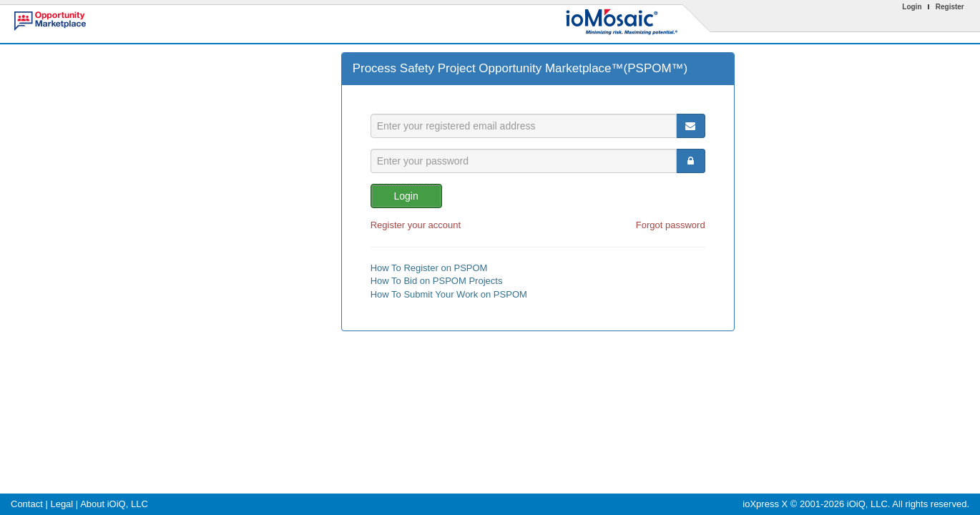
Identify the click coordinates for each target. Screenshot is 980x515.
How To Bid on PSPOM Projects (437, 281)
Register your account (416, 225)
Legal (62, 504)
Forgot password (671, 225)
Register (950, 7)
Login (912, 7)
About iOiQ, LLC (114, 504)
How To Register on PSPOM (429, 268)
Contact (27, 504)
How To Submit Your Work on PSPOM (449, 294)
